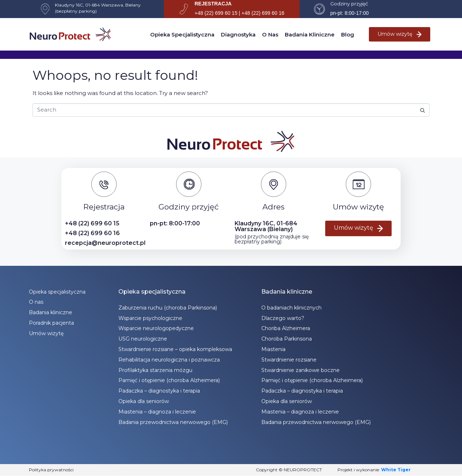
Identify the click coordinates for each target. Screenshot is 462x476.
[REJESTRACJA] (184, 9)
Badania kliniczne (310, 34)
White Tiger (396, 470)
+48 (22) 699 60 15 (92, 223)
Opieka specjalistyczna (182, 34)
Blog (348, 34)
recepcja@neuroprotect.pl (105, 243)
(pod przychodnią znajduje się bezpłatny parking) (272, 239)
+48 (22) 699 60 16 (92, 233)
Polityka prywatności (51, 470)
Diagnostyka (238, 34)
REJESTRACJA (213, 4)
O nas (270, 34)
